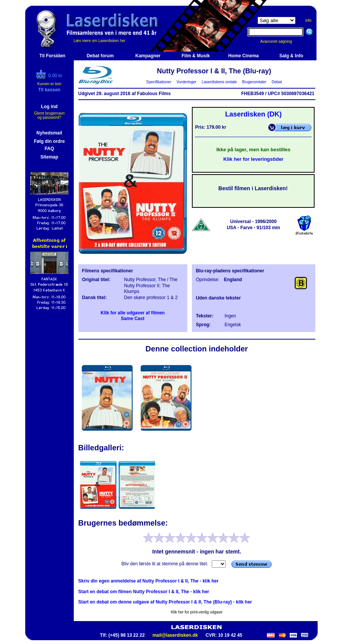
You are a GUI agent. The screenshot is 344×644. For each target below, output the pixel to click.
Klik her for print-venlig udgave (197, 612)
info (308, 20)
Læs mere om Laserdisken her (100, 41)
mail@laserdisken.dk (175, 635)
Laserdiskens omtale (219, 82)
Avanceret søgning (280, 41)
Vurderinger (187, 82)
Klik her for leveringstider (253, 159)
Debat (277, 82)
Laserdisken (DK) (253, 114)
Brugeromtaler (254, 82)
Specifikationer (159, 82)
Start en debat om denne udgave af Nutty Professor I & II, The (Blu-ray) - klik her (165, 602)
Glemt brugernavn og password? (49, 115)
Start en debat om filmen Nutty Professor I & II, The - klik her (144, 592)
